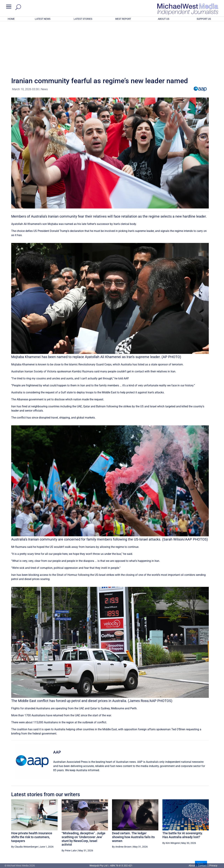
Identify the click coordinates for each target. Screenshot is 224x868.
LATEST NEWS (43, 19)
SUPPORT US (204, 19)
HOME (11, 19)
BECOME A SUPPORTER (206, 831)
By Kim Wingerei (171, 797)
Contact (202, 866)
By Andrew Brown (122, 801)
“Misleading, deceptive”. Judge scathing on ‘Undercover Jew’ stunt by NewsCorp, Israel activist (83, 793)
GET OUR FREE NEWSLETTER (112, 846)
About (192, 866)
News (44, 43)
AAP (57, 706)
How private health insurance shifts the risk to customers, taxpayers (32, 791)
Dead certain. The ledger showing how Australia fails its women (133, 791)
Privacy (213, 866)
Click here (126, 851)
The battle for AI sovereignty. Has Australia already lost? (183, 789)
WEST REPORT (123, 19)
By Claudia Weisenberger (25, 801)
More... (201, 818)
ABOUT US (164, 19)
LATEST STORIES (83, 19)
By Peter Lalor (69, 805)
